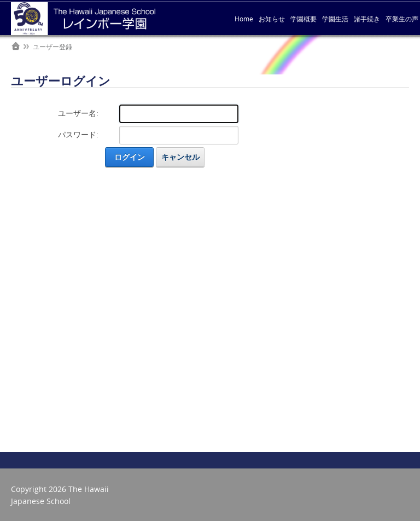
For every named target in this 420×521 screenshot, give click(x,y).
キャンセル (180, 157)
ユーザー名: (78, 113)
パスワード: (78, 134)
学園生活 (335, 19)
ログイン (130, 157)
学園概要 (304, 19)
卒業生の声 (402, 19)
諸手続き (367, 19)
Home (244, 19)
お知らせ (272, 19)
